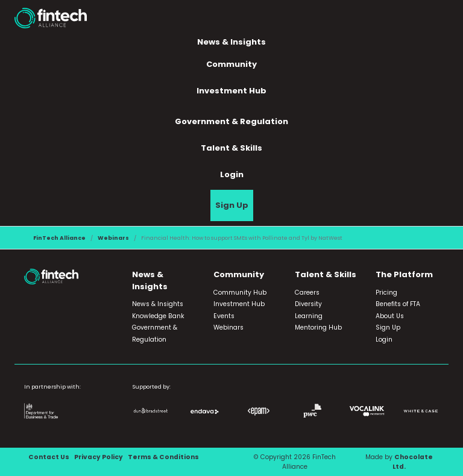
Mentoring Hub (318, 327)
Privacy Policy (99, 457)
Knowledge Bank (158, 316)
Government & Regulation (231, 121)
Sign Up (232, 205)
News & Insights (231, 42)
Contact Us (49, 457)
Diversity (308, 304)
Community (231, 64)
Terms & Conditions (163, 457)
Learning (309, 316)
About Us (390, 316)
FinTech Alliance (59, 238)
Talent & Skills (231, 148)
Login (232, 174)
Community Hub (240, 293)
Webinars (113, 238)
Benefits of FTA (398, 304)
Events (224, 316)
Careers (307, 293)
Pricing (386, 293)
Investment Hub (231, 91)
